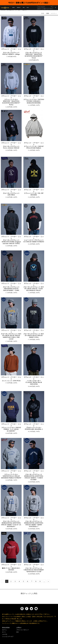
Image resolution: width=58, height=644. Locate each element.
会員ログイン (40, 9)
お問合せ (19, 628)
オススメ (54, 13)
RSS (18, 632)
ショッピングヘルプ (8, 637)
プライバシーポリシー (23, 630)
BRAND (14, 8)
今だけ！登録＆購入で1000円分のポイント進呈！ (29, 3)
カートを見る (50, 9)
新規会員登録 (6, 628)
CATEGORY (19, 8)
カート (4, 632)
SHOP (24, 8)
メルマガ (5, 634)
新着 (43, 13)
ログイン (5, 630)
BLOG (28, 8)
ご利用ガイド (45, 9)
